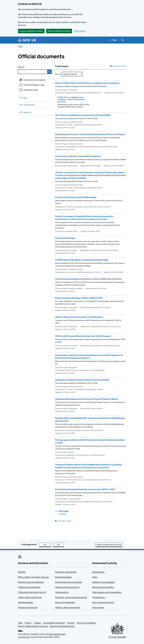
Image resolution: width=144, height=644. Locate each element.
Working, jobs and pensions (68, 608)
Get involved (98, 608)
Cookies (37, 623)
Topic (25, 98)
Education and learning (66, 572)
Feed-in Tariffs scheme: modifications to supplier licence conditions (87, 83)
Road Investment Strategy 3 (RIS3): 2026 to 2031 (79, 298)
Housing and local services (67, 587)
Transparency (99, 597)
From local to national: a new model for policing (78, 156)
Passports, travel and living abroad (71, 597)
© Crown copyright (117, 637)
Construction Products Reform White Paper (76, 197)
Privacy (28, 623)
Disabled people (26, 602)
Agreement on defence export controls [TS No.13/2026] (82, 380)
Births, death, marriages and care (33, 577)
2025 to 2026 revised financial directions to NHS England (83, 336)
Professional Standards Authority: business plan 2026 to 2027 (85, 489)
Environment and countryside (69, 582)
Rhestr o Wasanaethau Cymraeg (33, 626)
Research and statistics (103, 587)
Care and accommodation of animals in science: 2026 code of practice (88, 279)
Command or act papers (35, 80)
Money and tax (62, 592)
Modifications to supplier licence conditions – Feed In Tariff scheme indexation (71, 100)
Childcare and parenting (29, 587)
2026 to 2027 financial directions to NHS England (79, 317)
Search (29, 66)
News (95, 577)
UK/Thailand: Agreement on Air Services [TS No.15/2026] (83, 115)
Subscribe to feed (118, 66)
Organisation (29, 105)
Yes (47, 545)
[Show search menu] (123, 40)
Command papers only (34, 85)
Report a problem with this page (109, 545)
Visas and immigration (65, 602)
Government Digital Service (62, 626)
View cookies (80, 31)
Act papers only (31, 90)
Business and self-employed (31, 582)
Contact (71, 623)
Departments (98, 572)
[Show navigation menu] (113, 40)
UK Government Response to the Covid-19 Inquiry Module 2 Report (87, 399)
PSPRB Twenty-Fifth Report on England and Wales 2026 (82, 260)
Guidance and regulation (103, 582)
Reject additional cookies (59, 31)
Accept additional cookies (31, 31)
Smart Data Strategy (65, 238)
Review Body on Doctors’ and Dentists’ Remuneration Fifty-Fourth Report (90, 134)
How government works (103, 602)
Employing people (63, 577)
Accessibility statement (54, 623)
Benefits (22, 572)
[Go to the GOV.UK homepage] (27, 40)
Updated (27, 112)
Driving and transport (28, 608)
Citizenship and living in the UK (32, 592)
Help (20, 623)
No (61, 545)
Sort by (58, 74)
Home (20, 46)
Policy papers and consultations (107, 592)
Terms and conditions (86, 623)
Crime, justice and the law (30, 597)
